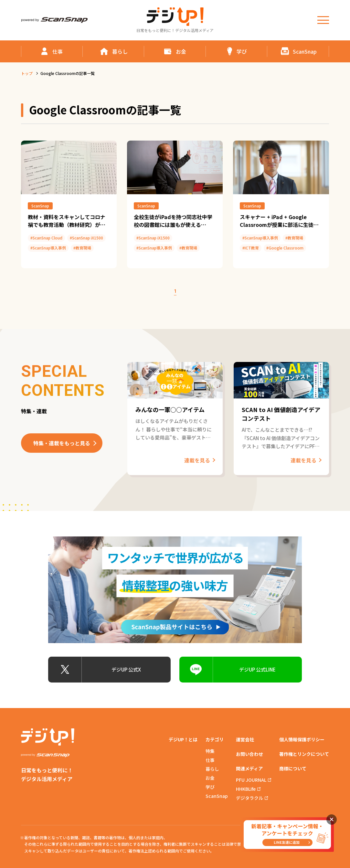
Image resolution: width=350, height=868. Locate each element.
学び (210, 787)
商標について (293, 768)
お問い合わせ (249, 754)
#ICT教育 (251, 248)
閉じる (332, 820)
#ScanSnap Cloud (46, 238)
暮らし (212, 769)
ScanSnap (40, 206)
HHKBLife (246, 789)
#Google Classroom (285, 248)
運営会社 (245, 739)
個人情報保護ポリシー (302, 739)
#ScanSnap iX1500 (86, 238)
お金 (210, 778)
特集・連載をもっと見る (62, 443)
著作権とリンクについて (304, 754)
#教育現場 (82, 248)
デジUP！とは (183, 739)
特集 (210, 751)
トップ (27, 73)
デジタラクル (249, 798)
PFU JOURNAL (251, 780)
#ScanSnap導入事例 (48, 248)
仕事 (210, 760)
